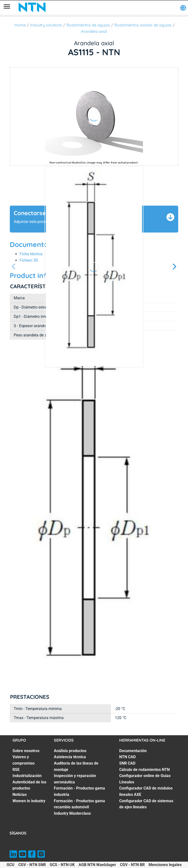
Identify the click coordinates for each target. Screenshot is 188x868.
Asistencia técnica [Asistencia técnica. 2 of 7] (70, 757)
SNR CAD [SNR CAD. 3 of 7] (127, 763)
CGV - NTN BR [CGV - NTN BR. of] (132, 865)
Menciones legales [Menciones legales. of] (165, 865)
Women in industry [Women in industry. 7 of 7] (29, 801)
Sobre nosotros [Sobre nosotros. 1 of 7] (26, 751)
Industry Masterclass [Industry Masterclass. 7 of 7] (72, 813)
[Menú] (7, 7)
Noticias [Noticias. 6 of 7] (20, 795)
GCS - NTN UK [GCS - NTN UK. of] (62, 865)
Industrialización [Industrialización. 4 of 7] (27, 776)
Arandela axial (94, 31)
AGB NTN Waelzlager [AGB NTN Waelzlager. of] (97, 865)
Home (20, 25)
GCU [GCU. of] (11, 865)
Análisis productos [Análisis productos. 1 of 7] (70, 751)
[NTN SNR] (32, 7)
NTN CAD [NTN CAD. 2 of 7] (127, 757)
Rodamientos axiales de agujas (143, 25)
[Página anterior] (14, 267)
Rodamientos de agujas (88, 25)
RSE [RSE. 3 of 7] (16, 770)
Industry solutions (46, 25)
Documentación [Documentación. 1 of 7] (133, 751)
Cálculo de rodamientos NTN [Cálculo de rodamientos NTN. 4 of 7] (144, 770)
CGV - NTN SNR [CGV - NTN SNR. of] (32, 865)
